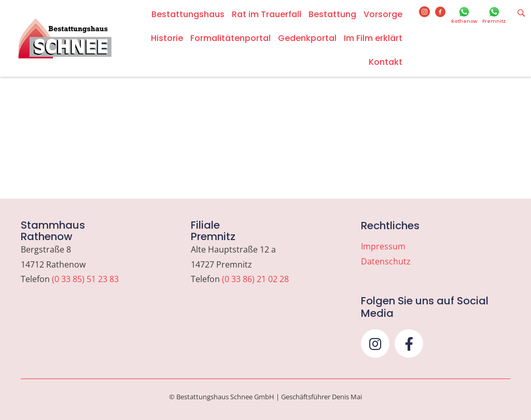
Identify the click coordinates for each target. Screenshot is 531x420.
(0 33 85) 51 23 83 (85, 279)
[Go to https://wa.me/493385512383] (464, 16)
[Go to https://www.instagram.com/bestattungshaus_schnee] (424, 12)
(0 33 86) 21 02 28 (255, 279)
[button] (375, 344)
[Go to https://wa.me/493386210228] (494, 16)
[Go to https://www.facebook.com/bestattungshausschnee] (441, 12)
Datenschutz (386, 261)
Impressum (383, 246)
